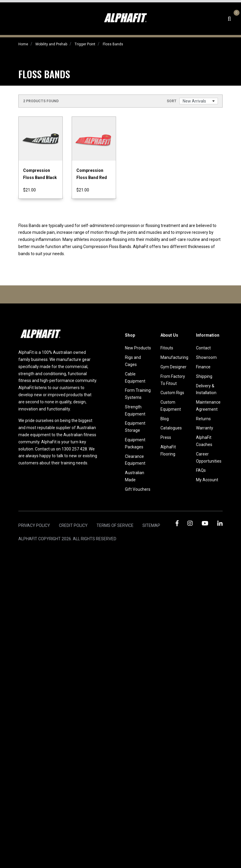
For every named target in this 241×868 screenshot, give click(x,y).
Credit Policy (73, 525)
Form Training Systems (138, 394)
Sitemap (151, 525)
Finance (203, 367)
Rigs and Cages (133, 361)
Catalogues (171, 428)
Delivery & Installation (206, 389)
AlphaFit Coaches (204, 441)
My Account (207, 480)
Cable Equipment (135, 378)
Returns (203, 419)
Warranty (205, 428)
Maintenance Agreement (208, 406)
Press (166, 437)
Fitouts (167, 348)
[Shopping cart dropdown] (236, 19)
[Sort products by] (199, 101)
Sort (172, 101)
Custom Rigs (172, 393)
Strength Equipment (135, 410)
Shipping (204, 376)
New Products (138, 348)
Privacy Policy (34, 525)
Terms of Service (115, 525)
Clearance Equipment (135, 460)
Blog (165, 419)
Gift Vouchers (138, 489)
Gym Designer (173, 367)
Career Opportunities (209, 458)
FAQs (201, 470)
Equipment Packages (135, 443)
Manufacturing (174, 357)
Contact (203, 348)
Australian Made (135, 476)
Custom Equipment (171, 406)
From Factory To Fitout (173, 380)
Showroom (206, 357)
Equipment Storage (135, 427)
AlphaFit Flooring (168, 450)
